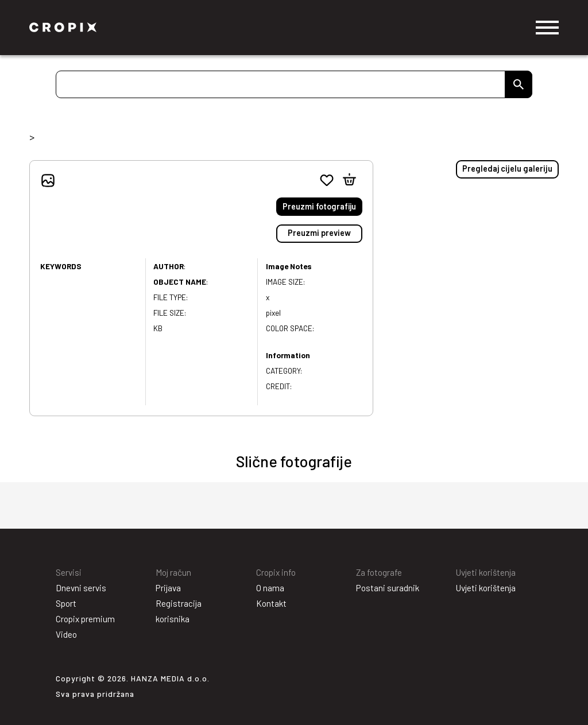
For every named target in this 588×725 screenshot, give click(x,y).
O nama (270, 588)
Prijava (168, 588)
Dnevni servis (81, 588)
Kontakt (271, 603)
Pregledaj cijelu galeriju (507, 168)
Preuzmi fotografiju (319, 206)
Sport (66, 603)
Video (66, 634)
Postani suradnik (388, 588)
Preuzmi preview (319, 233)
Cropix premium (85, 619)
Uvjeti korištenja (486, 588)
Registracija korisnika (179, 611)
